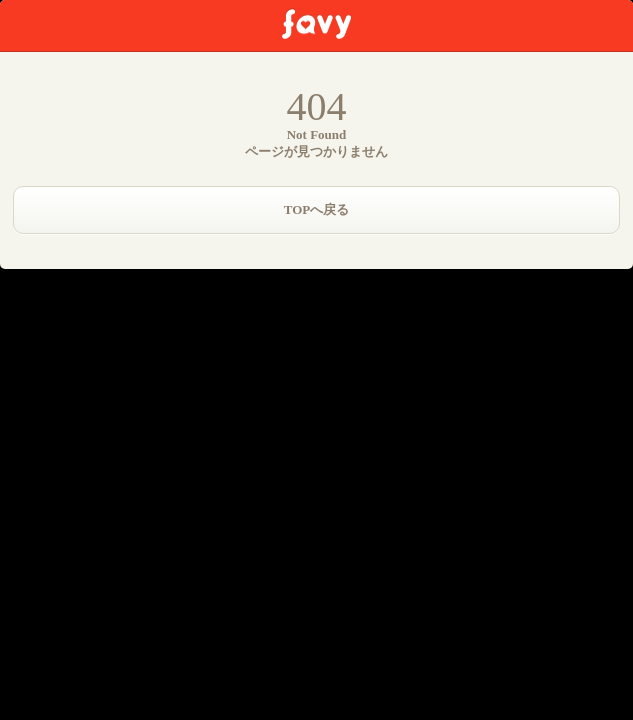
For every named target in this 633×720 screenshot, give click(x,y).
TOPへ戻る (317, 209)
